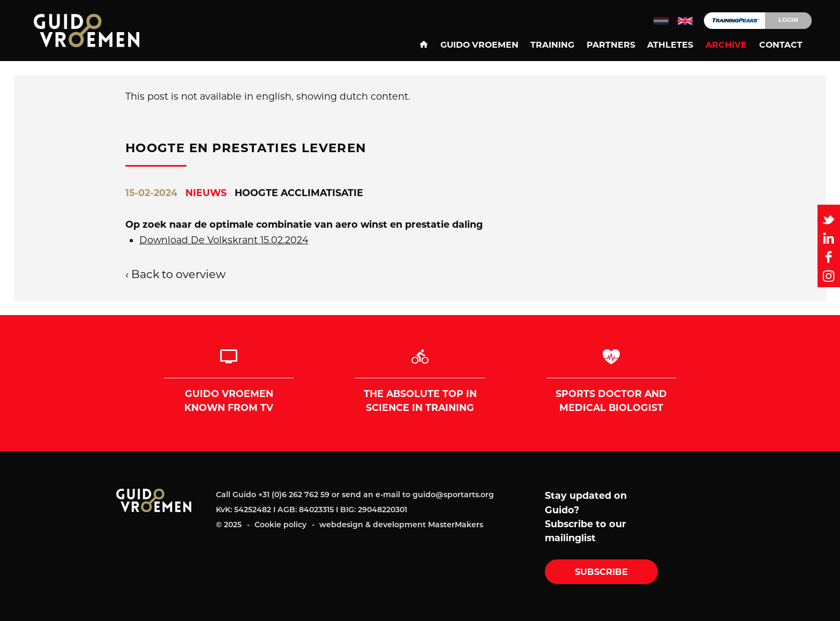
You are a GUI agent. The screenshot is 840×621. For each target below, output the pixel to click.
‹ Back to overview (175, 274)
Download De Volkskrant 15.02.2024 (224, 240)
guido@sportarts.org (453, 495)
